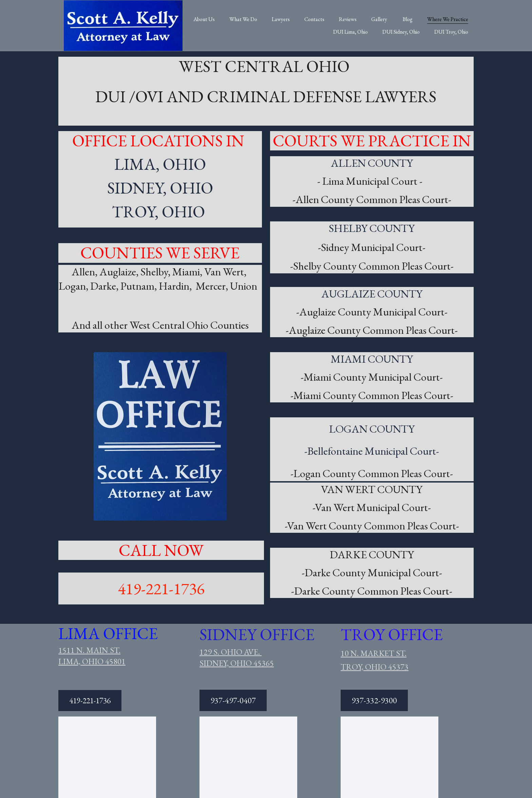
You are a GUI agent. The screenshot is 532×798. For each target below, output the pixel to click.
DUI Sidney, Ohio (401, 32)
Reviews (348, 19)
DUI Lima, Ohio (350, 32)
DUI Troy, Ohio (451, 32)
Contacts (314, 19)
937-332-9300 (374, 700)
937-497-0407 (233, 700)
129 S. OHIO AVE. (231, 652)
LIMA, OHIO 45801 (92, 661)
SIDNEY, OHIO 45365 (237, 663)
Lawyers (281, 19)
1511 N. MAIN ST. (89, 650)
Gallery (380, 19)
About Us (204, 19)
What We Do (243, 19)
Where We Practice (448, 19)
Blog (408, 19)
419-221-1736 (161, 588)
